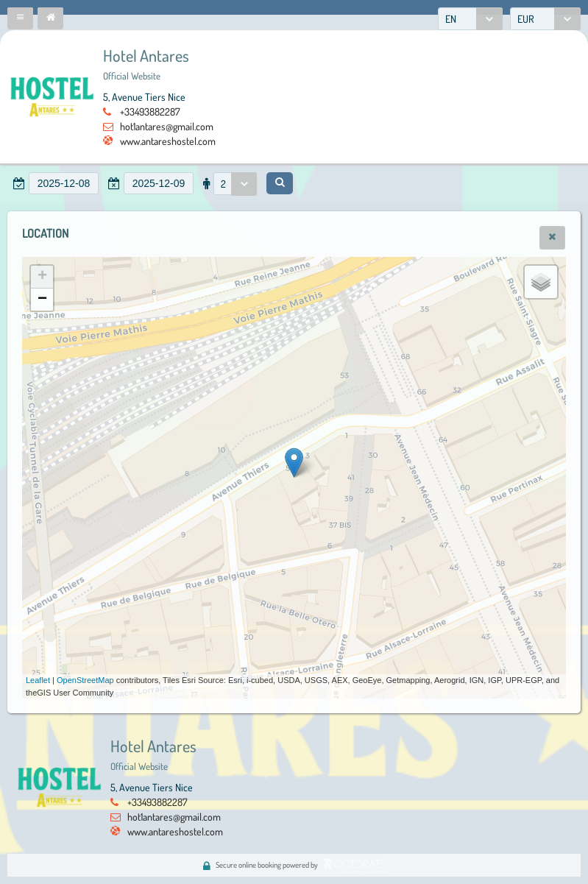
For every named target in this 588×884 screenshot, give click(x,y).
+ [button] (42, 277)
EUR (526, 19)
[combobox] (470, 19)
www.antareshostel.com (168, 141)
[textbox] (64, 183)
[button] (20, 18)
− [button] (42, 300)
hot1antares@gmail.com (167, 126)
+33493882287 (150, 112)
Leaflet (38, 680)
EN (451, 19)
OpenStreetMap (85, 680)
